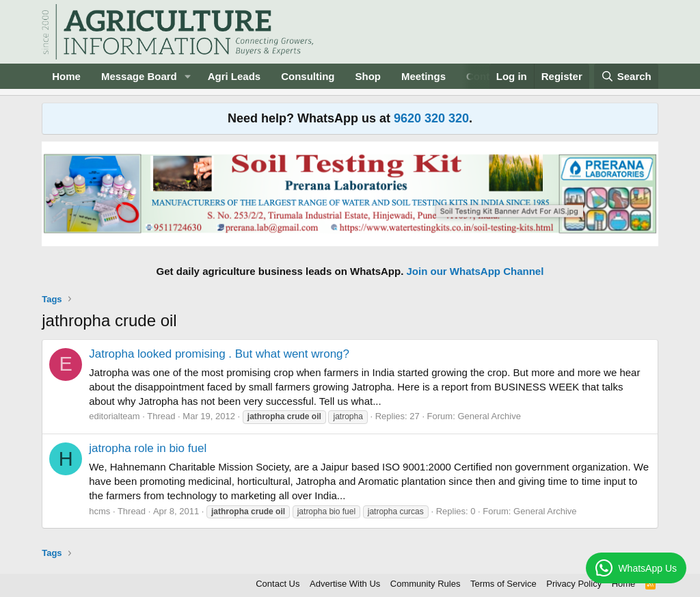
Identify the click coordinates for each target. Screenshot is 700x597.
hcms (99, 511)
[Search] (626, 76)
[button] (188, 76)
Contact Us (278, 584)
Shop (368, 76)
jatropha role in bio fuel (148, 448)
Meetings (423, 76)
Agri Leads (234, 76)
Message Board (139, 76)
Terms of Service (503, 584)
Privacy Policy (574, 584)
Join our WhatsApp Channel (475, 271)
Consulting (308, 76)
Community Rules (426, 584)
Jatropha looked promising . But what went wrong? (219, 354)
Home (66, 76)
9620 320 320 (431, 118)
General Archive (489, 416)
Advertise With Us (345, 584)
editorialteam (114, 416)
